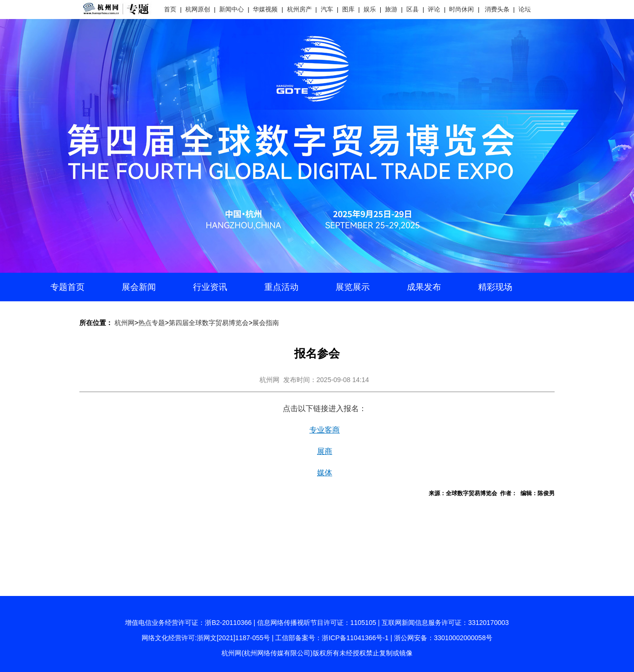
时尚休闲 (461, 9)
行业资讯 (210, 287)
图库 (348, 9)
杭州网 (125, 323)
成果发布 (424, 287)
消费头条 (497, 9)
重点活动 (281, 287)
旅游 (391, 9)
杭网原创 (198, 9)
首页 (170, 9)
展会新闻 (139, 287)
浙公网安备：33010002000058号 (443, 638)
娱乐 (370, 9)
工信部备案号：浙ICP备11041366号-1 (332, 638)
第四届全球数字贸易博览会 (209, 323)
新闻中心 (231, 9)
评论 (434, 9)
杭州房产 (299, 9)
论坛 (525, 9)
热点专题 (152, 323)
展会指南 (266, 323)
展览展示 (353, 287)
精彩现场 (495, 287)
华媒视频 (265, 9)
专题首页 (67, 287)
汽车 (327, 9)
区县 (413, 9)
